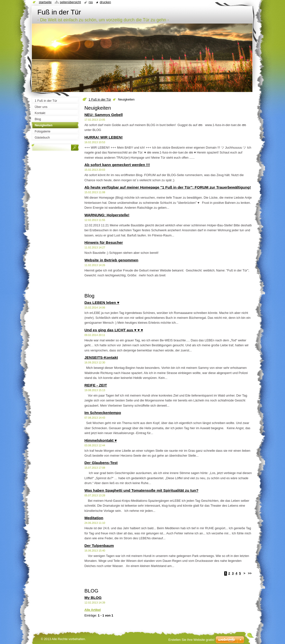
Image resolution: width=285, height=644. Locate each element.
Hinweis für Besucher (104, 242)
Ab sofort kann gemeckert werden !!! (117, 165)
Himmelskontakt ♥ (101, 440)
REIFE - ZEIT (96, 385)
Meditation (94, 518)
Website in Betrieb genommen (112, 260)
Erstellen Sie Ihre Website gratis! (191, 640)
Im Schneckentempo (103, 413)
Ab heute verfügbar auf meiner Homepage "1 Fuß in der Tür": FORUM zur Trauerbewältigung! (168, 187)
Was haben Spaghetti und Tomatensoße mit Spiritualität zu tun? (142, 490)
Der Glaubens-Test (101, 463)
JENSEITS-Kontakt (101, 357)
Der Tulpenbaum (99, 546)
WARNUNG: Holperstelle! (107, 215)
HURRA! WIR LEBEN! (104, 137)
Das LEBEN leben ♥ (102, 303)
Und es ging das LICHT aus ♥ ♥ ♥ (114, 330)
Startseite (45, 2)
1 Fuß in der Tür (100, 99)
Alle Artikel (93, 610)
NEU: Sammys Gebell (104, 115)
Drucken (105, 2)
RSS (91, 2)
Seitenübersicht (70, 2)
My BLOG (93, 598)
